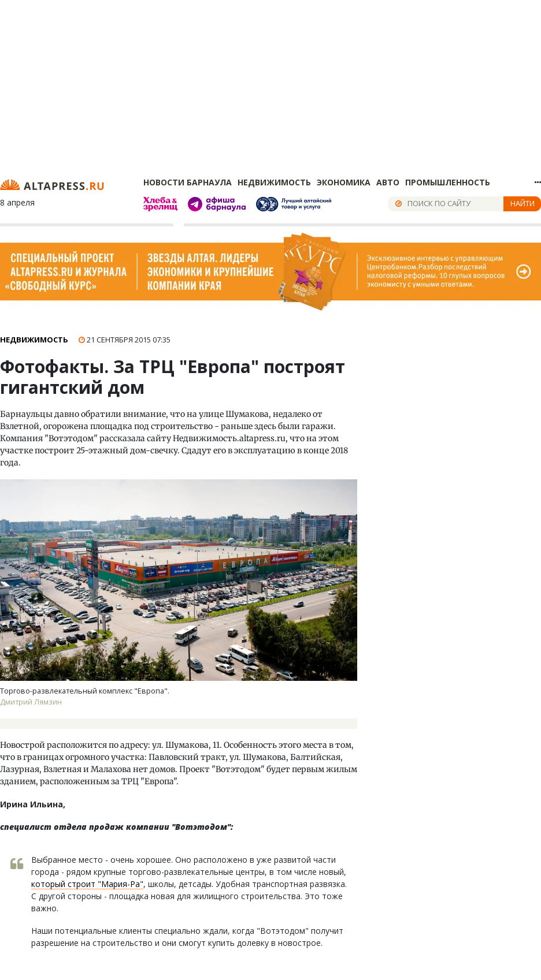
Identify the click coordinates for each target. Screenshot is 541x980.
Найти (523, 203)
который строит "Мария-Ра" (87, 884)
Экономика (344, 182)
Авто (388, 182)
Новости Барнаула (188, 182)
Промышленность (448, 182)
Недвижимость (274, 182)
